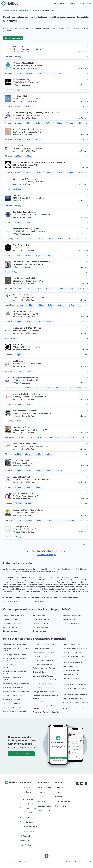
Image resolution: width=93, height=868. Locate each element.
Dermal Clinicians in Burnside (43, 660)
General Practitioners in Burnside (45, 688)
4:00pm (59, 123)
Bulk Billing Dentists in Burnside (14, 655)
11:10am (28, 107)
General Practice (44, 787)
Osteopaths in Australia (10, 10)
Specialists (42, 801)
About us (59, 787)
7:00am (19, 239)
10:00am (28, 388)
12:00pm (51, 438)
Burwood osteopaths (40, 623)
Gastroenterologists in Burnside (44, 684)
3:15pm (39, 123)
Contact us (60, 797)
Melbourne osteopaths (71, 623)
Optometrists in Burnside (71, 645)
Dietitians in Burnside (40, 672)
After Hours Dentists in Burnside (15, 645)
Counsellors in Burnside (41, 649)
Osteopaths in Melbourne (12, 602)
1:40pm (49, 454)
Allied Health (43, 792)
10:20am (28, 289)
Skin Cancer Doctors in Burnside (74, 685)
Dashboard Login (44, 806)
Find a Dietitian (26, 818)
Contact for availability (47, 57)
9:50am (18, 289)
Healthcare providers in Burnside (74, 709)
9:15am (28, 140)
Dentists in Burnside (40, 656)
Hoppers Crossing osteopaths (14, 615)
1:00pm (49, 173)
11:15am (30, 305)
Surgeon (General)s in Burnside (73, 699)
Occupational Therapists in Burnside (46, 712)
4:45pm (80, 123)
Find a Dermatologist (28, 827)
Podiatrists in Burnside (70, 667)
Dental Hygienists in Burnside (43, 652)
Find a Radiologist (27, 831)
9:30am (18, 371)
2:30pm (18, 123)
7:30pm (15, 272)
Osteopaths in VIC (25, 10)
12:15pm (80, 388)
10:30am (18, 156)
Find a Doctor (26, 787)
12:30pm (39, 173)
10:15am (39, 388)
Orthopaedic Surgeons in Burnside (75, 649)
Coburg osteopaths (10, 627)
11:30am (70, 388)
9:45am (39, 140)
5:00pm (18, 90)
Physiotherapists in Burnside (72, 663)
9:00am (18, 222)
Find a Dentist (26, 792)
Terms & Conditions (63, 801)
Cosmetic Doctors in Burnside (43, 645)
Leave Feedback (26, 845)
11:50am (80, 289)
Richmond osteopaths (41, 627)
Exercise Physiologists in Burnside (45, 680)
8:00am (18, 140)
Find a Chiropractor (28, 808)
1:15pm (18, 73)
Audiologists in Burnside (12, 699)
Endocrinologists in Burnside (43, 676)
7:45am (40, 239)
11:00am (19, 305)
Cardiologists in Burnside (12, 703)
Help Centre (25, 841)
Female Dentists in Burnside (13, 688)
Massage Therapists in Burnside (44, 692)
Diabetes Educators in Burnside (44, 668)
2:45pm (60, 73)
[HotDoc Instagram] (86, 783)
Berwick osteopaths (69, 619)
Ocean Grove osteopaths (12, 623)
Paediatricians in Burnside (72, 652)
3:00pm (28, 123)
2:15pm (50, 73)
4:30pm (70, 123)
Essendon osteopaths (11, 631)
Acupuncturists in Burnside (13, 696)
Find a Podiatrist (27, 804)
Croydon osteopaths (40, 631)
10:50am (49, 289)
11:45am (29, 371)
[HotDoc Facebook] (78, 783)
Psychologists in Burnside (71, 671)
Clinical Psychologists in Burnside (15, 711)
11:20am (70, 289)
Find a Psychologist (28, 813)
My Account (25, 836)
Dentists (41, 797)
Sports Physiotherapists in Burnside (75, 695)
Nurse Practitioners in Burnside (44, 702)
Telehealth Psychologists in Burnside (16, 684)
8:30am (28, 173)
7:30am (30, 239)
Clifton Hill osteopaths (41, 619)
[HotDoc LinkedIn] (82, 783)
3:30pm (49, 123)
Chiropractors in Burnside (12, 707)
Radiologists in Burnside (71, 674)
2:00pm (39, 73)
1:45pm (29, 73)
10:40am (39, 454)
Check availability (47, 338)
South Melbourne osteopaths (73, 615)
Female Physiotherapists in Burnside (16, 692)
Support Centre (44, 811)
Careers (58, 792)
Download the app (21, 754)
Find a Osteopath (27, 822)
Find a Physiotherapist (26, 798)
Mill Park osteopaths (40, 615)
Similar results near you (47, 555)
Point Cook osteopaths (11, 619)
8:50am (18, 107)
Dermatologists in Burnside (42, 664)
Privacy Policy (61, 806)
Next (85, 545)
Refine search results (13, 38)
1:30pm (70, 173)
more (86, 73)
